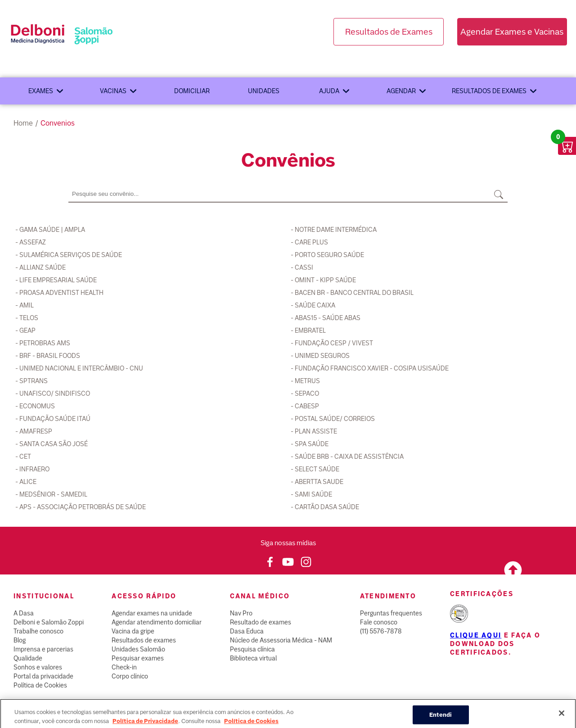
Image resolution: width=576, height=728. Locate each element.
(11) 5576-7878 (381, 631)
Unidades (264, 91)
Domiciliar (192, 91)
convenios (58, 123)
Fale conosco (379, 622)
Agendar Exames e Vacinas (512, 32)
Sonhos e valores (38, 667)
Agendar (401, 91)
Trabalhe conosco (38, 631)
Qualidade (28, 658)
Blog (20, 640)
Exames (41, 91)
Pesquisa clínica (252, 649)
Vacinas (113, 91)
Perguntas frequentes (391, 613)
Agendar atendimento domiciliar (157, 622)
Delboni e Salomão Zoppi (49, 622)
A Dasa (24, 613)
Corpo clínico (130, 676)
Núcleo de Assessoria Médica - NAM (281, 640)
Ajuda (329, 91)
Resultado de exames (261, 622)
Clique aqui (476, 635)
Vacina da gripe (133, 631)
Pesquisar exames (138, 658)
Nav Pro (241, 613)
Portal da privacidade (43, 676)
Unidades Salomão (138, 649)
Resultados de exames (489, 91)
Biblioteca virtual (253, 658)
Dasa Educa (247, 631)
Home (23, 123)
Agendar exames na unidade (152, 613)
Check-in (124, 667)
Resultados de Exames (389, 32)
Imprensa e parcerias (43, 649)
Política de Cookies (40, 685)
